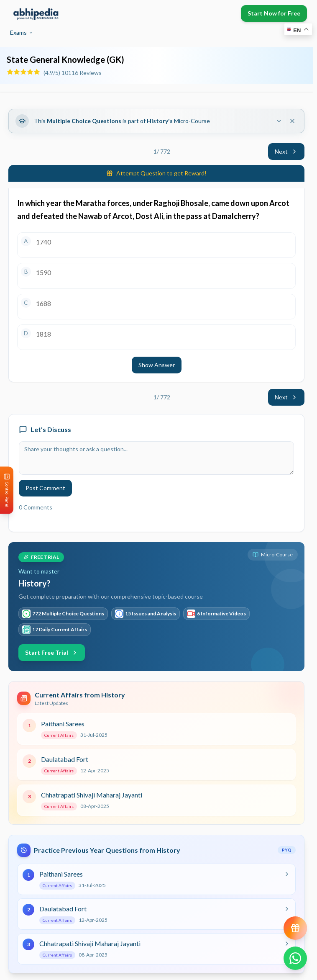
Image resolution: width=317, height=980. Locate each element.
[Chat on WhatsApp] (295, 958)
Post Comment (45, 488)
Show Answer (157, 365)
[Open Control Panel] (7, 490)
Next (286, 151)
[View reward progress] (295, 928)
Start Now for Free (274, 13)
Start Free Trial (52, 652)
